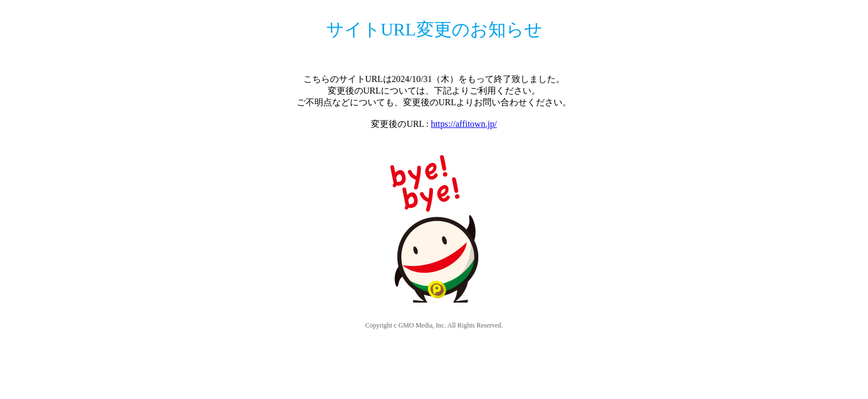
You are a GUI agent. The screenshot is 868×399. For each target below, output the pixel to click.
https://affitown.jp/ (464, 124)
